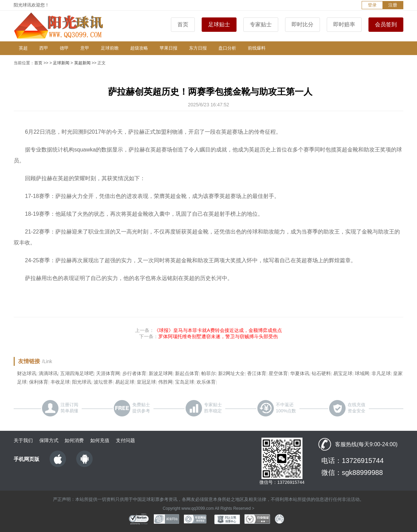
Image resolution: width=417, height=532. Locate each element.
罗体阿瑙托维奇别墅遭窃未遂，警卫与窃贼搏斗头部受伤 (218, 336)
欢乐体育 (206, 382)
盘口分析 (227, 48)
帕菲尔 (209, 373)
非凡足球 (381, 373)
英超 (23, 48)
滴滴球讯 (48, 373)
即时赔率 (344, 24)
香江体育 (257, 373)
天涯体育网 (108, 373)
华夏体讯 (300, 373)
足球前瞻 (110, 48)
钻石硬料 (321, 373)
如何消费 (74, 440)
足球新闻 (61, 63)
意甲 (85, 48)
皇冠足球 (146, 382)
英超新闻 (82, 63)
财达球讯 (27, 373)
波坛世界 (103, 382)
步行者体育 (134, 373)
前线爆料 (257, 48)
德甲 (64, 48)
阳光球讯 (82, 382)
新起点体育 (187, 373)
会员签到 (386, 24)
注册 (393, 5)
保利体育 (39, 382)
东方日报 (198, 48)
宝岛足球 (185, 382)
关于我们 (23, 440)
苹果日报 (169, 48)
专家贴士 (261, 24)
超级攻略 (139, 48)
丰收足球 (60, 382)
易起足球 (125, 382)
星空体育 (278, 373)
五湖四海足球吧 (77, 373)
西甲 (44, 48)
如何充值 (100, 440)
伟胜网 (165, 382)
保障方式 (49, 440)
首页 (183, 24)
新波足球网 (161, 373)
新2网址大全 (231, 373)
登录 (372, 5)
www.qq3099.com (198, 508)
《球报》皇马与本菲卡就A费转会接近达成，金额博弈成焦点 (218, 330)
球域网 (362, 373)
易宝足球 (343, 373)
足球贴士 (219, 24)
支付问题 (125, 440)
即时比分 (302, 24)
